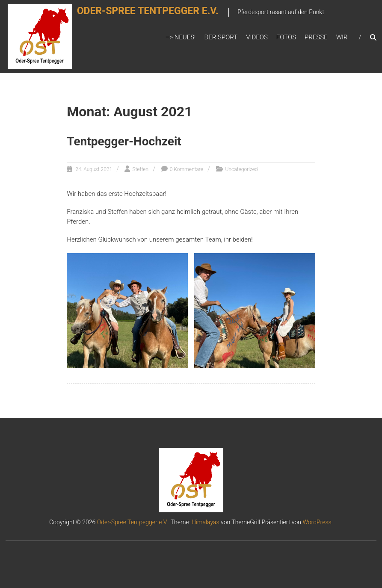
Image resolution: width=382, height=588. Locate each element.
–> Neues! (180, 37)
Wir (342, 37)
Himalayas (206, 522)
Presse (316, 37)
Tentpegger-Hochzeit (124, 141)
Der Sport (221, 37)
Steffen (140, 169)
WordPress (317, 522)
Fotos (286, 37)
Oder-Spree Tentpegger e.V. (158, 16)
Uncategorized (242, 169)
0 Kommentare (187, 169)
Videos (257, 37)
